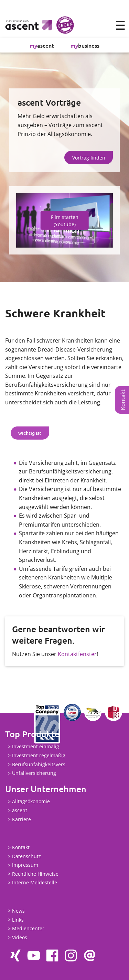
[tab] (30, 433)
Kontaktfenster (77, 654)
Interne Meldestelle (35, 883)
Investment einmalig (36, 747)
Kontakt (123, 400)
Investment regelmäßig (39, 755)
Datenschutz (26, 856)
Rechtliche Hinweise (35, 874)
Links (18, 920)
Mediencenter (28, 929)
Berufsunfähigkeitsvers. (39, 764)
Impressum (25, 865)
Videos (20, 937)
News (18, 911)
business (85, 45)
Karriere (21, 819)
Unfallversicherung (34, 773)
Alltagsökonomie (31, 802)
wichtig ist (30, 433)
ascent (42, 45)
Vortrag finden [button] (89, 158)
